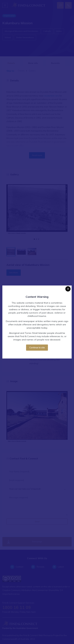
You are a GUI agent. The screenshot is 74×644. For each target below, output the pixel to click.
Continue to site (37, 347)
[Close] (68, 289)
